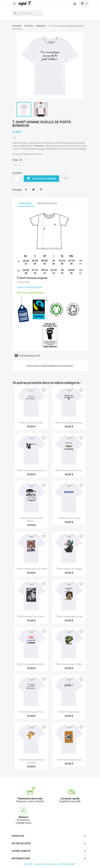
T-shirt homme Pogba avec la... (31, 470)
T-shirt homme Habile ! (69, 712)
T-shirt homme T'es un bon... (31, 616)
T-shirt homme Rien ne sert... (31, 664)
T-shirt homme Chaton (69, 518)
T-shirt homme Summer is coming (31, 761)
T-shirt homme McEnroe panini (31, 569)
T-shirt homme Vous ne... (31, 423)
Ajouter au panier (41, 179)
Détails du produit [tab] (47, 203)
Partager (26, 190)
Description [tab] (26, 203)
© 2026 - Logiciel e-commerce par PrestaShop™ (50, 864)
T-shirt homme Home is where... (31, 520)
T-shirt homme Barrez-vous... (69, 423)
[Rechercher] (28, 13)
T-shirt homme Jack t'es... (31, 712)
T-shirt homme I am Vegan (69, 569)
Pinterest (41, 190)
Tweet (33, 190)
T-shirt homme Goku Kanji (69, 760)
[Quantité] (16, 179)
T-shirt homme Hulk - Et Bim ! (69, 664)
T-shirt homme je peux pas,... (69, 470)
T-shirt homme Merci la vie (69, 616)
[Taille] (17, 165)
